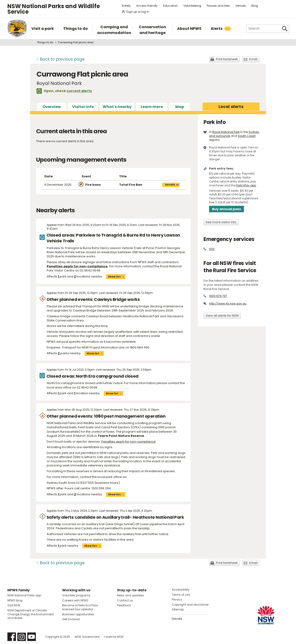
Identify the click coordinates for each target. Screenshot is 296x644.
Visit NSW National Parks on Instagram (22, 637)
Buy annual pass (227, 209)
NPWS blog (15, 600)
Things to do (45, 42)
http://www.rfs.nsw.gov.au (228, 304)
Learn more (152, 107)
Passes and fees (218, 6)
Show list (114, 277)
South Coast (247, 136)
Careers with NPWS (75, 600)
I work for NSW (114, 637)
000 (212, 249)
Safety (126, 6)
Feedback (124, 605)
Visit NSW (14, 605)
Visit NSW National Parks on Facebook (12, 637)
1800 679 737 (218, 296)
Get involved (71, 619)
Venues (241, 6)
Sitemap (178, 609)
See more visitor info (221, 222)
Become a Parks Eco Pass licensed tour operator (80, 607)
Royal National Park (226, 132)
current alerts (79, 91)
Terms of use (181, 595)
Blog (255, 6)
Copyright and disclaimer (190, 605)
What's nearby (117, 107)
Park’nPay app (246, 185)
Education (171, 6)
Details (170, 185)
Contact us (125, 600)
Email (253, 59)
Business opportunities (78, 614)
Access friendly (147, 6)
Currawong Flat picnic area (76, 42)
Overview (52, 107)
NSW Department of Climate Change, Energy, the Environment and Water (31, 614)
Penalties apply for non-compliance (128, 442)
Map (180, 107)
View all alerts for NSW (222, 316)
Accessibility (181, 590)
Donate (177, 619)
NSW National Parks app (24, 595)
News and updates (130, 595)
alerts (231, 107)
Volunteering (192, 6)
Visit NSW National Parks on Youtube (32, 637)
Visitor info (83, 107)
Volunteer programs (76, 595)
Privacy (177, 599)
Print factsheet (227, 59)
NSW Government (87, 637)
